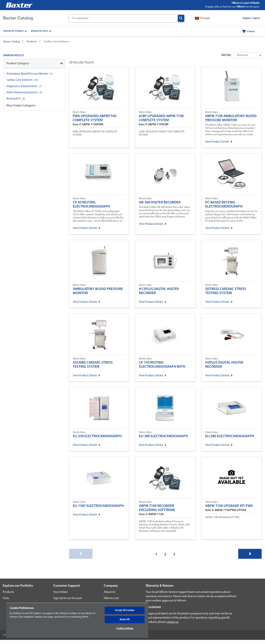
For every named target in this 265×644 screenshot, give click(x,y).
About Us (109, 592)
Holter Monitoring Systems (22, 93)
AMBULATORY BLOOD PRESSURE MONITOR (98, 291)
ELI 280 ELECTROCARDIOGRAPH (230, 436)
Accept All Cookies (125, 610)
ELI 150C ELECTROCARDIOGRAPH (98, 506)
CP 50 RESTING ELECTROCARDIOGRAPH (91, 205)
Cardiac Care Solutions (19, 80)
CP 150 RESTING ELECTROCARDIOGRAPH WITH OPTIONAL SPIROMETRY (162, 367)
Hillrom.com (111, 598)
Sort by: (226, 55)
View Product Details (219, 142)
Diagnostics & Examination (22, 86)
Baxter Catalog (12, 42)
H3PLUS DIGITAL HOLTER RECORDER (224, 365)
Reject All (125, 620)
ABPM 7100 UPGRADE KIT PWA (229, 506)
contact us (172, 622)
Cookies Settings (125, 629)
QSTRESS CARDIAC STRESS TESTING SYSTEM (226, 291)
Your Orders (60, 592)
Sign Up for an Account (68, 598)
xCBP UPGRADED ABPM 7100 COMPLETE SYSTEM (161, 118)
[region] (77, 620)
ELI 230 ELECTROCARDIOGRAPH (97, 436)
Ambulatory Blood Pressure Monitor (27, 74)
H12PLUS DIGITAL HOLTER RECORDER (159, 291)
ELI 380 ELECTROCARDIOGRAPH (163, 436)
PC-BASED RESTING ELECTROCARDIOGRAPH (224, 205)
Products (32, 42)
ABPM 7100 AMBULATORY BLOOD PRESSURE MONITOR (231, 118)
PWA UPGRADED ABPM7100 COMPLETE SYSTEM (94, 118)
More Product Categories (21, 106)
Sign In (256, 18)
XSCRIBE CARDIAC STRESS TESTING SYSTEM (93, 365)
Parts (6, 598)
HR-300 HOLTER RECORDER (160, 203)
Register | (248, 18)
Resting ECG (13, 99)
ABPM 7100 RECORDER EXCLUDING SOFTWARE (157, 508)
